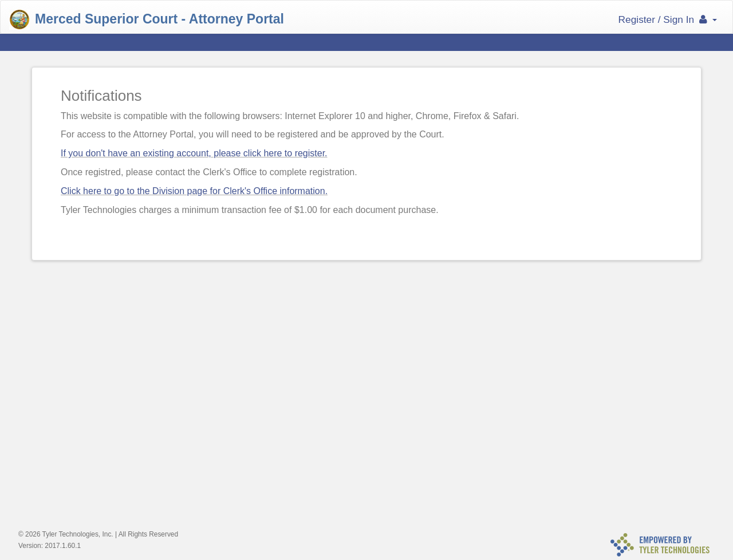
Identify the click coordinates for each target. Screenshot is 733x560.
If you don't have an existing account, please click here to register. (194, 153)
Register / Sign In (668, 19)
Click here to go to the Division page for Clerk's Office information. (194, 191)
